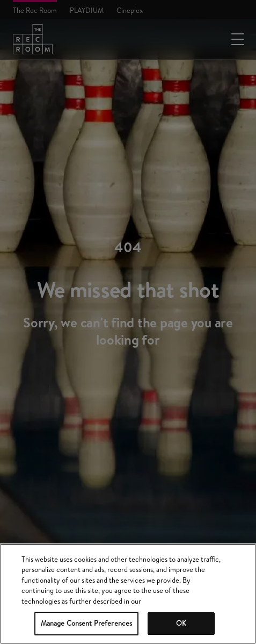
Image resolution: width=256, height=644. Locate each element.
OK (181, 623)
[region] (128, 594)
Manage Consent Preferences (86, 623)
